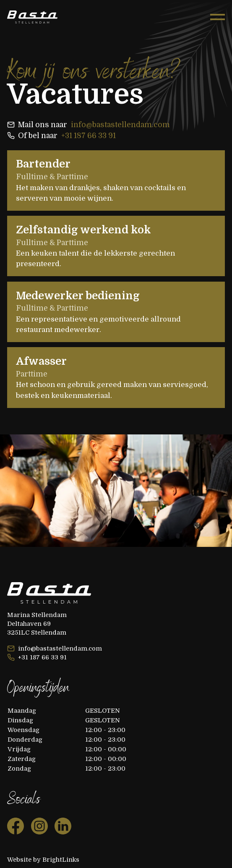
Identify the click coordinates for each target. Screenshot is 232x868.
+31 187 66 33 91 (89, 136)
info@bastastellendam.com (120, 125)
